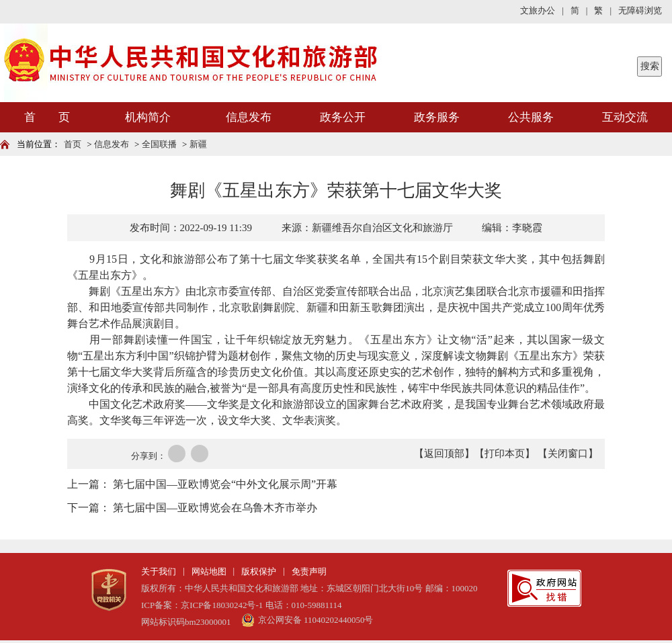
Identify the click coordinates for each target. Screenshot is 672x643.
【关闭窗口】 (568, 454)
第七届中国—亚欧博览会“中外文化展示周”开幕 (225, 484)
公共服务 (531, 117)
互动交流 (625, 117)
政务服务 (437, 117)
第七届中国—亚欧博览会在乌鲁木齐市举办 (215, 508)
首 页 (47, 117)
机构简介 (148, 117)
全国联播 (159, 144)
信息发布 (249, 117)
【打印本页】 (505, 454)
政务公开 (343, 117)
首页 (73, 144)
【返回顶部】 (444, 454)
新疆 (198, 144)
